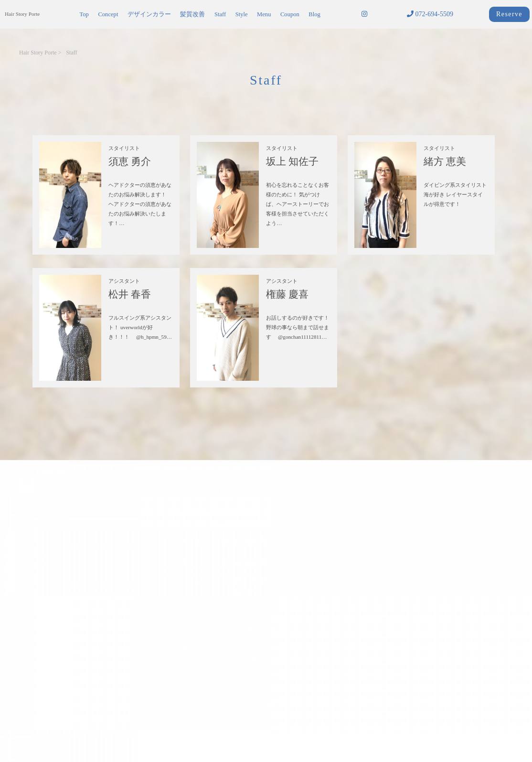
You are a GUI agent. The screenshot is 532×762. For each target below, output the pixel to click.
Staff (220, 14)
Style (242, 14)
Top (84, 14)
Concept (108, 14)
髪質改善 (192, 14)
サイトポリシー (199, 737)
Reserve (509, 14)
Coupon (290, 14)
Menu (264, 14)
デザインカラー (149, 14)
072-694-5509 (430, 14)
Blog (314, 14)
